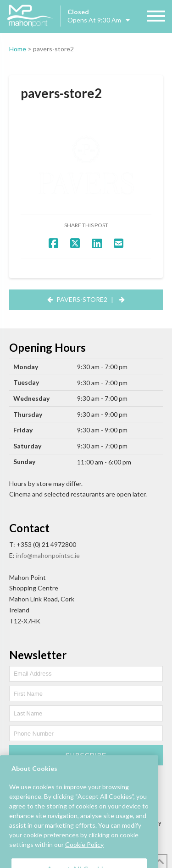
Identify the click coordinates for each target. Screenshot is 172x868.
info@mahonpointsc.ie (48, 555)
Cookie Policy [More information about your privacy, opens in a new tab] (84, 851)
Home (18, 49)
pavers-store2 (82, 299)
